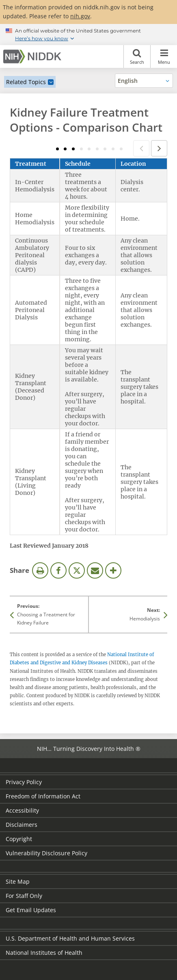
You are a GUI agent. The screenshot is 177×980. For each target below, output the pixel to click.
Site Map (18, 881)
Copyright (19, 839)
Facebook (58, 570)
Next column (159, 148)
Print (40, 570)
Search (137, 56)
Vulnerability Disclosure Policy (46, 853)
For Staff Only (24, 896)
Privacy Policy (24, 782)
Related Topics (26, 82)
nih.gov (80, 16)
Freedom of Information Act (43, 796)
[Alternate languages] (144, 81)
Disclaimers (22, 825)
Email (95, 570)
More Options (113, 570)
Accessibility (22, 810)
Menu (164, 56)
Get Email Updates (31, 910)
